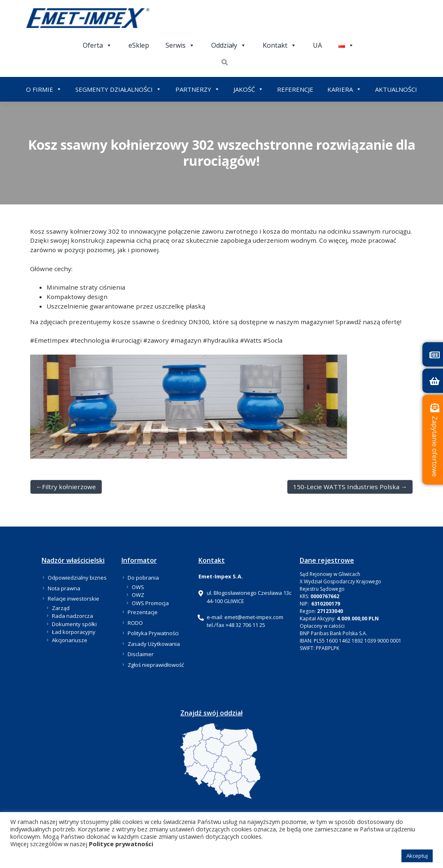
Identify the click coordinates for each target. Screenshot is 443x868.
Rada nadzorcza (72, 616)
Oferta (97, 45)
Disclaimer (141, 654)
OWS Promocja (150, 603)
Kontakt (280, 45)
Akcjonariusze (70, 640)
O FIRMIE (44, 89)
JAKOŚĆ (248, 89)
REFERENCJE (295, 89)
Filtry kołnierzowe (69, 487)
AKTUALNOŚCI (396, 89)
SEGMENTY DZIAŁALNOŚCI (118, 89)
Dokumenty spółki (74, 624)
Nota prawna (64, 588)
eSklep (139, 45)
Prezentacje (143, 612)
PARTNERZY (198, 89)
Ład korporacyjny (74, 632)
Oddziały (229, 45)
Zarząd (61, 608)
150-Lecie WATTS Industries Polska (346, 487)
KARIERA (344, 89)
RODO (135, 623)
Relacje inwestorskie (73, 599)
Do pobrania (143, 578)
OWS (138, 587)
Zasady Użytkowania (154, 644)
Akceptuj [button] (417, 856)
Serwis (180, 45)
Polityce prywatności (121, 844)
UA (317, 45)
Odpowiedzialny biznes (77, 578)
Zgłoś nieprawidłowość (156, 665)
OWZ (138, 595)
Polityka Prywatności (153, 633)
